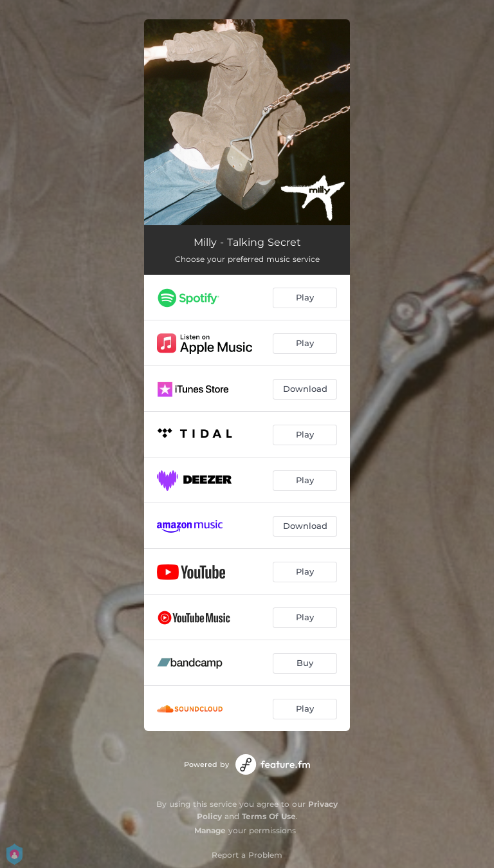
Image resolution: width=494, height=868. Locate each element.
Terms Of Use (269, 816)
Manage (210, 830)
